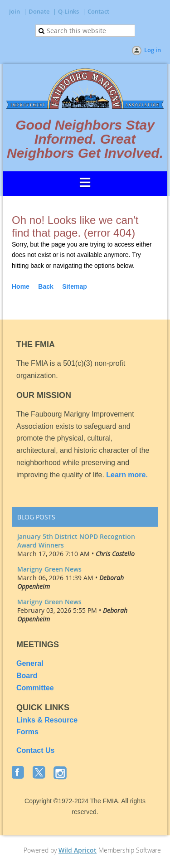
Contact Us (35, 750)
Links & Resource (47, 720)
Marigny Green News (49, 569)
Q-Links (68, 11)
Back (46, 286)
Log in (153, 50)
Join (15, 11)
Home (21, 286)
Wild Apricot (78, 850)
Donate (39, 11)
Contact (98, 11)
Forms (27, 732)
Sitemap (74, 286)
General (31, 663)
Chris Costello (115, 554)
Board (27, 676)
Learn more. (127, 475)
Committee (35, 688)
